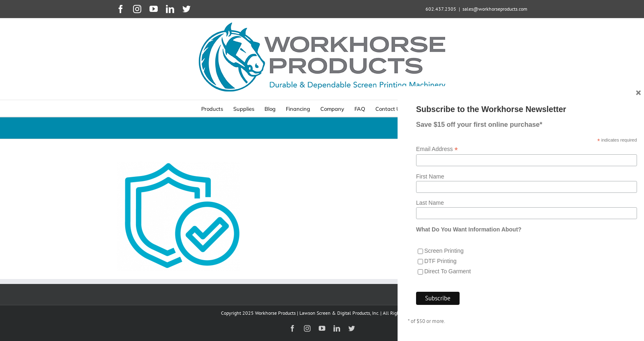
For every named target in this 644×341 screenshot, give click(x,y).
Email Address (437, 157)
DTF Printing (440, 270)
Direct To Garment (447, 280)
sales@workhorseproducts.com (495, 9)
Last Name (430, 211)
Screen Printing (444, 259)
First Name (430, 185)
